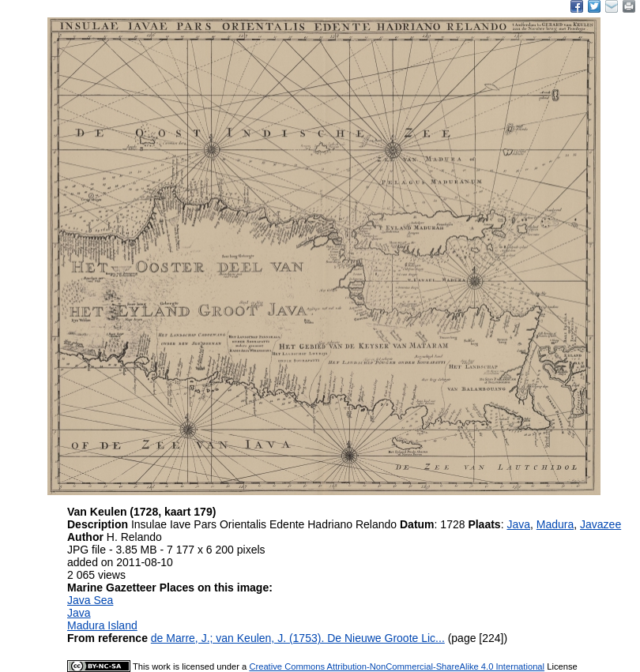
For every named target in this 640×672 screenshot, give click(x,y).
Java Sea (90, 600)
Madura (555, 524)
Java (518, 524)
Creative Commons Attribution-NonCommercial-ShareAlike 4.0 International (397, 666)
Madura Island (102, 625)
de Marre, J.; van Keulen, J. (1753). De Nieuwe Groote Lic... (298, 638)
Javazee (600, 524)
